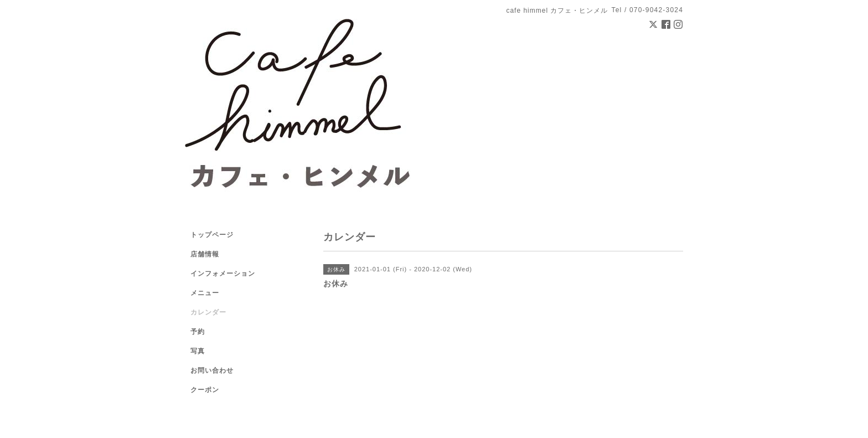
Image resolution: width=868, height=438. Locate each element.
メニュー (205, 293)
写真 (198, 351)
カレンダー (208, 312)
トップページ (212, 235)
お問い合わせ (212, 370)
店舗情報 (205, 254)
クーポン (205, 390)
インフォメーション (223, 274)
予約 (198, 332)
